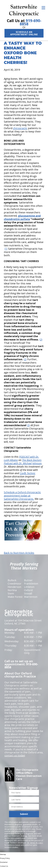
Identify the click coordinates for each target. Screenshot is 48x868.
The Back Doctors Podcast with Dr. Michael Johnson (23, 462)
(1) (6, 249)
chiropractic (20, 128)
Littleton (29, 587)
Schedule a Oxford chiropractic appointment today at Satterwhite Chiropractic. (22, 496)
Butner (28, 580)
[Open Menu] (43, 8)
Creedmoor (15, 584)
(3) (28, 425)
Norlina (12, 590)
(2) (41, 340)
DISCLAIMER (16, 838)
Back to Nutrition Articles (19, 553)
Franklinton (31, 584)
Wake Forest (15, 597)
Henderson (14, 587)
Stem (11, 593)
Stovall (28, 593)
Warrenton (31, 597)
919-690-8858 (31, 22)
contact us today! (15, 755)
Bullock (12, 580)
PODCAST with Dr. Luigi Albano (21, 458)
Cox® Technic (28, 473)
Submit (24, 814)
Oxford (28, 590)
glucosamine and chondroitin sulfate (22, 217)
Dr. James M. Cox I (35, 843)
